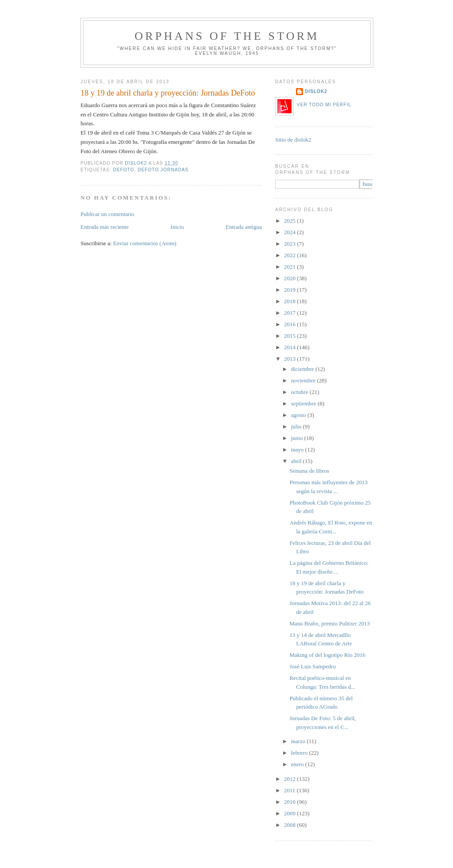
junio (298, 438)
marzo (299, 741)
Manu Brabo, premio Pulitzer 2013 (330, 623)
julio (297, 426)
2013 (290, 359)
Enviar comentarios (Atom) (145, 243)
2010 (290, 802)
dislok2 (136, 163)
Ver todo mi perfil (324, 105)
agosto (299, 415)
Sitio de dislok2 (293, 140)
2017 (290, 313)
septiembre (304, 403)
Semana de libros (309, 471)
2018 (290, 301)
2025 (290, 221)
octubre (300, 392)
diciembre (303, 369)
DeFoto (123, 170)
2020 (290, 278)
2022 (290, 255)
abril (297, 461)
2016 (290, 324)
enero (298, 764)
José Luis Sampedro (313, 666)
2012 (290, 779)
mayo (298, 449)
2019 (290, 290)
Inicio (177, 227)
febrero (300, 753)
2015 (290, 336)
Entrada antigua (244, 227)
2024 (290, 232)
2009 (290, 813)
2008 (290, 825)
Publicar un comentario (107, 214)
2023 (290, 244)
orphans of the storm (227, 36)
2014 (290, 347)
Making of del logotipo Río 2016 (327, 655)
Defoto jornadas (163, 170)
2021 (290, 267)
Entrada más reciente (105, 227)
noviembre (304, 380)
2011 (290, 790)
